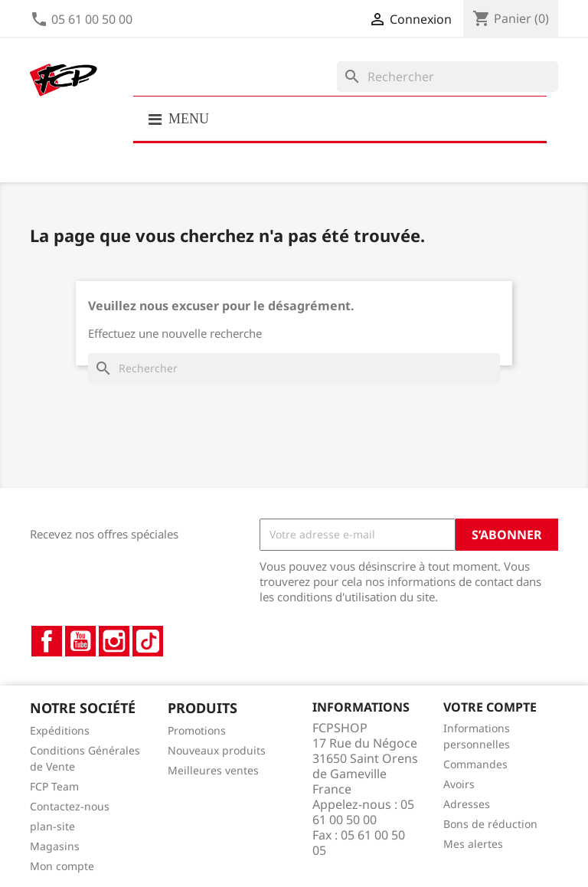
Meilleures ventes (213, 770)
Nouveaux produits (217, 750)
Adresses (467, 804)
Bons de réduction (490, 824)
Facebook (47, 641)
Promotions (197, 730)
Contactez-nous (70, 806)
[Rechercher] (448, 77)
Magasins (55, 846)
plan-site (52, 826)
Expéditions (60, 730)
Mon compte (62, 866)
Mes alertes (473, 844)
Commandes (475, 764)
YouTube (80, 641)
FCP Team (54, 786)
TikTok (148, 641)
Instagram (114, 641)
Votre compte (490, 707)
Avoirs (459, 784)
